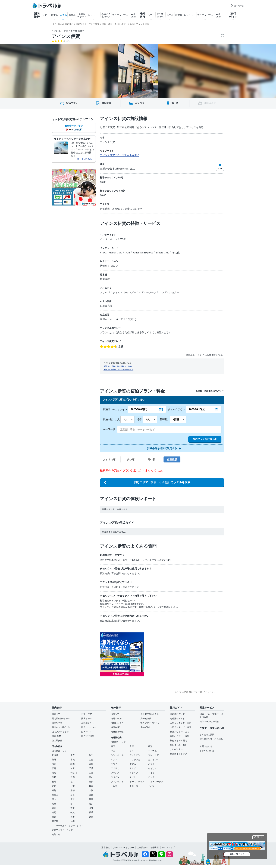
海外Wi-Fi (115, 727)
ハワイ (114, 764)
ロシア (151, 777)
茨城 (91, 764)
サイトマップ (168, 848)
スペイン (115, 777)
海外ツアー (116, 714)
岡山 (54, 799)
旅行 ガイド (233, 15)
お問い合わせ (206, 746)
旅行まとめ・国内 (178, 741)
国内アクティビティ (61, 732)
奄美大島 (56, 835)
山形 (91, 760)
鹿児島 (55, 821)
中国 (113, 751)
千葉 (91, 768)
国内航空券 (57, 723)
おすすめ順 (109, 459)
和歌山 (55, 795)
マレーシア (153, 755)
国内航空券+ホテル (61, 719)
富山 (91, 777)
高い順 (151, 459)
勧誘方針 (155, 848)
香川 (91, 804)
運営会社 (106, 848)
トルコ (114, 786)
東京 (54, 773)
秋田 (54, 760)
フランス (115, 773)
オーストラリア (137, 782)
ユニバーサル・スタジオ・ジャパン (69, 826)
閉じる (260, 837)
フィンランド (117, 782)
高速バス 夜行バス (106, 15)
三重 (73, 786)
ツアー (46, 15)
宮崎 (91, 817)
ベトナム (152, 751)
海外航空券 (146, 719)
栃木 (73, 764)
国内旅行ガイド (177, 714)
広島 (91, 799)
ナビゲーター (176, 749)
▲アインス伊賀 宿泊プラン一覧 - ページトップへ (196, 692)
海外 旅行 (142, 15)
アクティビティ (120, 15)
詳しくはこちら (237, 854)
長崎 (91, 812)
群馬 (54, 768)
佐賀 (73, 812)
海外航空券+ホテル (150, 714)
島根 (54, 804)
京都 (73, 790)
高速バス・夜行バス (61, 727)
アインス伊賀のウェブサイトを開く (120, 155)
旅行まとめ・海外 (178, 745)
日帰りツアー (88, 714)
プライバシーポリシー (123, 848)
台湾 (132, 746)
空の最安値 (57, 741)
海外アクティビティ (150, 723)
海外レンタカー (118, 723)
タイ (132, 751)
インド (114, 760)
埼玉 (73, 768)
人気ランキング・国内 (181, 723)
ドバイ (151, 786)
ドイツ (151, 773)
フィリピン (135, 755)
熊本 (73, 817)
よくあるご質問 (207, 735)
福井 (73, 782)
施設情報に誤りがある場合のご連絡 (118, 366)
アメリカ (115, 768)
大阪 (91, 790)
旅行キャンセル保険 (209, 722)
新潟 (73, 777)
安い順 (131, 459)
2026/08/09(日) (139, 409)
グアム (133, 764)
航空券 (54, 15)
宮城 (73, 760)
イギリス (152, 768)
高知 (91, 808)
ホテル (63, 15)
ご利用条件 (142, 848)
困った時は (237, 6)
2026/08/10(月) (197, 409)
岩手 (91, 755)
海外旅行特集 (117, 732)
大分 (54, 817)
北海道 (55, 755)
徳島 (54, 808)
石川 (54, 782)
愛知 (54, 786)
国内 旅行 (37, 15)
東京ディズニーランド (62, 830)
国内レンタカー (89, 727)
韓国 (113, 746)
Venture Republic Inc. (140, 860)
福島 (54, 764)
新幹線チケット (89, 723)
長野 (54, 777)
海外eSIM (145, 727)
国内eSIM (56, 736)
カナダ (133, 768)
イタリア (134, 773)
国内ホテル (87, 719)
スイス (133, 777)
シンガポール (117, 755)
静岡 (91, 782)
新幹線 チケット (82, 15)
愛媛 (73, 808)
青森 (73, 755)
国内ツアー (57, 714)
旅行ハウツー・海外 (180, 736)
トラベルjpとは (207, 751)
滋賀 (54, 790)
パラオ (151, 764)
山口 (73, 804)
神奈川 (74, 773)
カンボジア (153, 760)
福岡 (54, 812)
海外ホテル (116, 719)
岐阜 (91, 786)
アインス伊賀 (66, 36)
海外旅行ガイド (177, 719)
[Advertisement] (179, 654)
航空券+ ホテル (161, 15)
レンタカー (94, 15)
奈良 (73, 795)
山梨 (91, 773)
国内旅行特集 (88, 736)
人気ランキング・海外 (181, 727)
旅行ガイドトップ (178, 754)
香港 (150, 746)
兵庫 (91, 795)
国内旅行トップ (59, 751)
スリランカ (135, 760)
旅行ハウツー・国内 (180, 732)
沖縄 (73, 821)
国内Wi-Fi (86, 732)
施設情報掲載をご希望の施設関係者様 (118, 369)
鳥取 (73, 799)
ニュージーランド (157, 782)
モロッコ (134, 786)
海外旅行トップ (118, 742)
